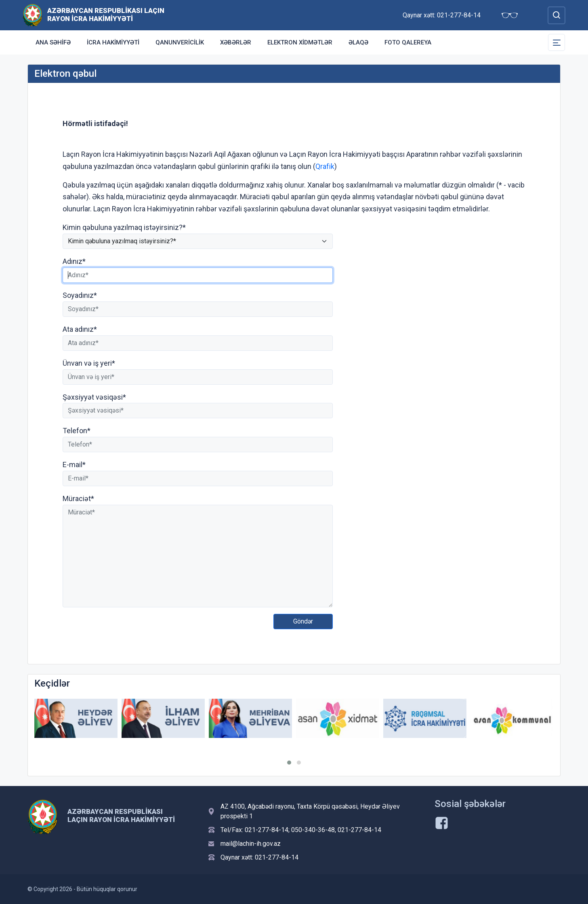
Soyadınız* (80, 295)
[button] (289, 763)
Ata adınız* (80, 329)
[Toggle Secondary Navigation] (556, 42)
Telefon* (77, 431)
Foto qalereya (408, 42)
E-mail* (74, 465)
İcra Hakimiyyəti (113, 42)
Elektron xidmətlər (300, 42)
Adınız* (74, 261)
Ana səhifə (53, 42)
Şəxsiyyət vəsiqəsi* (94, 397)
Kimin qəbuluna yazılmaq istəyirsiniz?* (124, 227)
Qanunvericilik (180, 42)
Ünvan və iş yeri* (89, 363)
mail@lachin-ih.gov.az (251, 844)
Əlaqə (358, 42)
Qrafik (325, 166)
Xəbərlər (236, 42)
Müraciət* (78, 498)
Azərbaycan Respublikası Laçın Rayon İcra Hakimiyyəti (106, 15)
